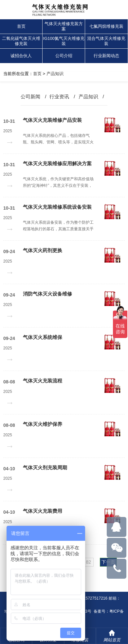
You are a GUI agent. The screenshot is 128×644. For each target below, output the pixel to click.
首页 (21, 26)
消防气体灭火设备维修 (47, 294)
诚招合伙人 (21, 56)
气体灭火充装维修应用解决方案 (57, 163)
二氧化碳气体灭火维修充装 (21, 41)
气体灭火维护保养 (43, 424)
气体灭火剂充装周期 (45, 467)
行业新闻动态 (106, 56)
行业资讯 (59, 97)
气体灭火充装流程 (43, 381)
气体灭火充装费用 (43, 511)
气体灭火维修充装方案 (64, 26)
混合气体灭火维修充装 (106, 41)
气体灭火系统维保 (43, 337)
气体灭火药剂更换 (43, 250)
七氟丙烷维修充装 (106, 26)
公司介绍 (64, 56)
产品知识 (55, 74)
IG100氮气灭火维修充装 (64, 41)
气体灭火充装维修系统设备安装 (57, 207)
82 (88, 562)
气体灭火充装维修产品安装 (52, 120)
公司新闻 (30, 97)
